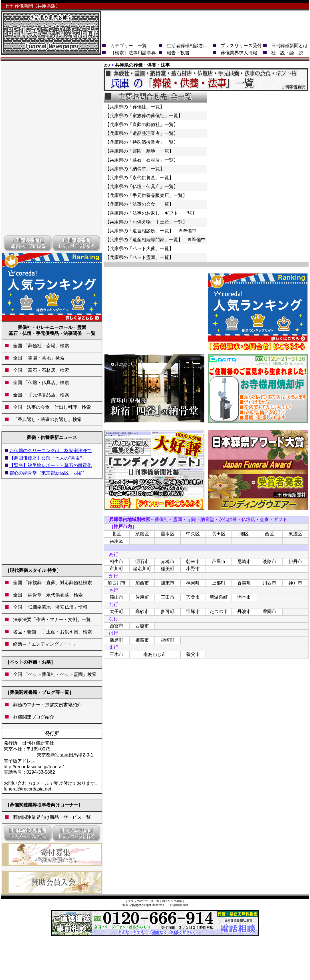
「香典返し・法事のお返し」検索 (47, 419)
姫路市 (142, 640)
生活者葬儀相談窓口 (187, 46)
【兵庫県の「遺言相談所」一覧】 (139, 231)
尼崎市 (244, 561)
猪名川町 (142, 569)
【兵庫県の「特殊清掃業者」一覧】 (142, 142)
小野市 (193, 569)
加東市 (168, 583)
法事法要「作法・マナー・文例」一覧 (52, 619)
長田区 (219, 534)
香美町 (244, 583)
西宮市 (116, 626)
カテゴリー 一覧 (128, 46)
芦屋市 (219, 561)
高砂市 (142, 611)
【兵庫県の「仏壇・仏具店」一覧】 (142, 186)
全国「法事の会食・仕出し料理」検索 (50, 407)
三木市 (116, 654)
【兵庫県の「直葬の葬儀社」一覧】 (142, 124)
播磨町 (116, 640)
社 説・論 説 (287, 53)
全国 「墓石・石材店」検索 (39, 370)
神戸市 (295, 583)
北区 (116, 534)
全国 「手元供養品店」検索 (39, 395)
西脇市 (142, 626)
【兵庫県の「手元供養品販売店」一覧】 (146, 195)
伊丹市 (295, 561)
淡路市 (269, 561)
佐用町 (142, 597)
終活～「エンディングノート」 (43, 644)
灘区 (244, 534)
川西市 (269, 583)
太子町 (116, 611)
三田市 (168, 597)
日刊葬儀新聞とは (289, 46)
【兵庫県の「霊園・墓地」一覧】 (139, 151)
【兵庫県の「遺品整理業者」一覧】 (142, 133)
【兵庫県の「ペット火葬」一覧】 (139, 249)
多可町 (168, 611)
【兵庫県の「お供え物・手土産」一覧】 (146, 222)
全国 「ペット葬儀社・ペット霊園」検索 (53, 674)
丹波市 (244, 611)
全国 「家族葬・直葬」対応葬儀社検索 (50, 583)
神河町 (193, 583)
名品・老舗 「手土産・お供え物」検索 (53, 632)
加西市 (142, 583)
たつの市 (219, 611)
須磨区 (142, 534)
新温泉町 (219, 597)
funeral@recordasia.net (28, 789)
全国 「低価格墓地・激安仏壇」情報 (50, 607)
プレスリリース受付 (241, 46)
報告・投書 (178, 53)
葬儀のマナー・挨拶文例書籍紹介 (45, 705)
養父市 (193, 654)
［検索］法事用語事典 (133, 53)
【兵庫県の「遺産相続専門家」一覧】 (144, 240)
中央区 (193, 534)
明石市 (142, 561)
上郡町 (219, 583)
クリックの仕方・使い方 (144, 901)
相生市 (116, 561)
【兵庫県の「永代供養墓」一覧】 (139, 178)
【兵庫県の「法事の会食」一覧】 (139, 204)
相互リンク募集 (172, 901)
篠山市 (116, 597)
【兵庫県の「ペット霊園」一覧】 (139, 257)
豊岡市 (269, 611)
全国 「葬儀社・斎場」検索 (41, 346)
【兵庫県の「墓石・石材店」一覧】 (142, 160)
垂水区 (168, 534)
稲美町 (168, 569)
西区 (269, 534)
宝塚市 (193, 611)
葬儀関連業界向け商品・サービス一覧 (52, 817)
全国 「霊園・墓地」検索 (37, 358)
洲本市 (244, 597)
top (107, 65)
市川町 (116, 569)
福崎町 (168, 640)
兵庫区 (116, 541)
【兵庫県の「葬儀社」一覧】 (135, 107)
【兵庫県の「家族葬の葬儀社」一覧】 (144, 116)
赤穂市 (168, 561)
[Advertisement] (52, 148)
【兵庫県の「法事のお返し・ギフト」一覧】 (151, 213)
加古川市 (116, 583)
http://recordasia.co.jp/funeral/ (34, 767)
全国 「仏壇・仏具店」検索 (39, 383)
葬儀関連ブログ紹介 (31, 717)
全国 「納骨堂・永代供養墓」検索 (46, 595)
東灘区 (295, 534)
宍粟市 (193, 597)
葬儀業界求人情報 (239, 53)
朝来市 (193, 561)
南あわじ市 (155, 654)
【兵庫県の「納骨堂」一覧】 (135, 169)
